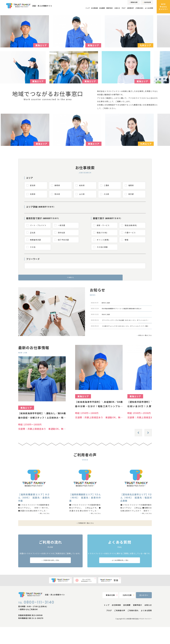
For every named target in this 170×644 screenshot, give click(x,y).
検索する (85, 281)
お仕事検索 (76, 10)
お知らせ (106, 10)
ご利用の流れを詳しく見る (50, 575)
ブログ (114, 10)
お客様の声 (123, 10)
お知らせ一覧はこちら (142, 347)
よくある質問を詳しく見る (120, 575)
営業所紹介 (96, 10)
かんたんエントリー (163, 7)
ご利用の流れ (135, 10)
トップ (67, 10)
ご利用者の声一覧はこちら (85, 535)
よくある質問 (148, 10)
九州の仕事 (145, 3)
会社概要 (86, 10)
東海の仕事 (128, 3)
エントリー (144, 612)
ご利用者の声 (120, 627)
